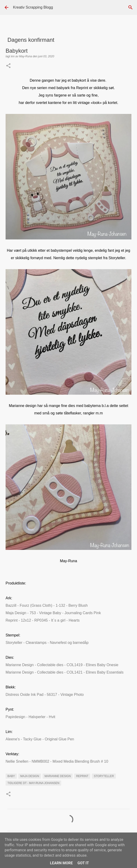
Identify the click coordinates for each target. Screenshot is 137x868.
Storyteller (104, 776)
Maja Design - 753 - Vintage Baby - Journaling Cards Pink (53, 613)
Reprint (82, 776)
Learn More (61, 863)
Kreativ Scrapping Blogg (33, 7)
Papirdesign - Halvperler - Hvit (30, 717)
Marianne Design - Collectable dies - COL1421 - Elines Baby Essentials (65, 672)
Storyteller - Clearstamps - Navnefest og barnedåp (47, 643)
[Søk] (130, 7)
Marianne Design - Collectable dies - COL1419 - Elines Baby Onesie (62, 665)
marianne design (58, 776)
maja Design (30, 776)
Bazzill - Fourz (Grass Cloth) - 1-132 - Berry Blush (47, 605)
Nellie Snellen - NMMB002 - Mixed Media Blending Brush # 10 (57, 761)
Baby (11, 776)
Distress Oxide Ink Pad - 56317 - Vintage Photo (45, 695)
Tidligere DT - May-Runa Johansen (33, 783)
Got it (83, 863)
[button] (8, 66)
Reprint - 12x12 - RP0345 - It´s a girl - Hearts (43, 620)
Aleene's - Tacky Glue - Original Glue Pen (40, 739)
